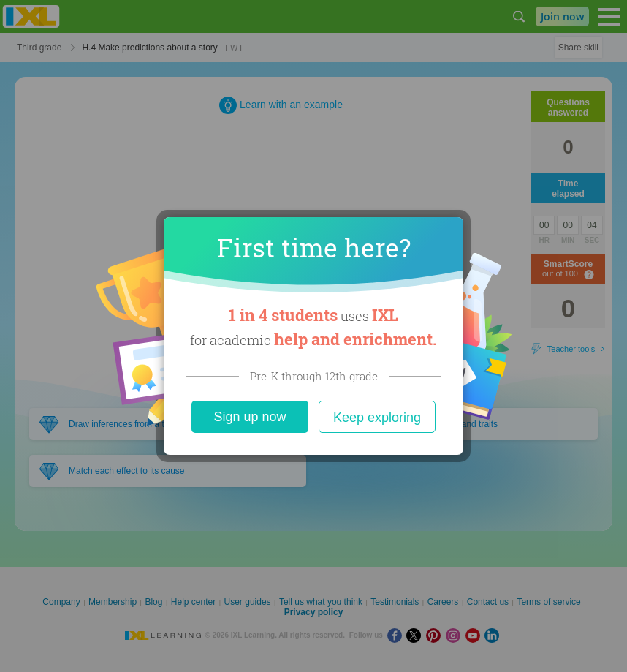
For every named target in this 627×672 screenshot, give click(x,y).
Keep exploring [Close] (377, 418)
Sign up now (250, 417)
